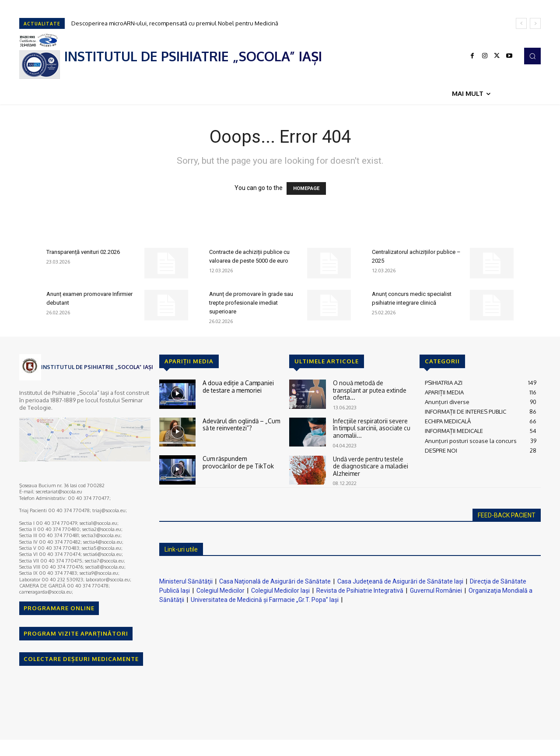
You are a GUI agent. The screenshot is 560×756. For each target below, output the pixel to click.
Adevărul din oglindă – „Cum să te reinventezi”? (240, 424)
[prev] (521, 23)
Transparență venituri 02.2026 (83, 252)
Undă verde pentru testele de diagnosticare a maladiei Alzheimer (369, 465)
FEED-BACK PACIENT (507, 515)
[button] (532, 56)
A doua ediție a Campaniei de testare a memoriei (241, 386)
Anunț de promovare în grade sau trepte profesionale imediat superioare (251, 303)
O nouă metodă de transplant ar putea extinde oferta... (372, 386)
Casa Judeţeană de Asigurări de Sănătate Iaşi (400, 581)
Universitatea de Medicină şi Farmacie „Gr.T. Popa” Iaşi (265, 600)
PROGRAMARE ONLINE (59, 608)
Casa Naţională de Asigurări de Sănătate (275, 581)
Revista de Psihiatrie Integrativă (360, 591)
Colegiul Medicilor (220, 591)
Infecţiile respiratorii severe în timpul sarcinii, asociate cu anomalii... (370, 427)
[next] (535, 23)
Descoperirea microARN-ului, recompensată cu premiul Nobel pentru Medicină (175, 23)
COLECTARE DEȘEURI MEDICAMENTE (81, 659)
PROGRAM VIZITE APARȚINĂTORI (76, 633)
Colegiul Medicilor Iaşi (280, 591)
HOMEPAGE (306, 188)
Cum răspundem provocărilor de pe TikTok (241, 462)
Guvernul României (436, 591)
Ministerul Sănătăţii (186, 581)
